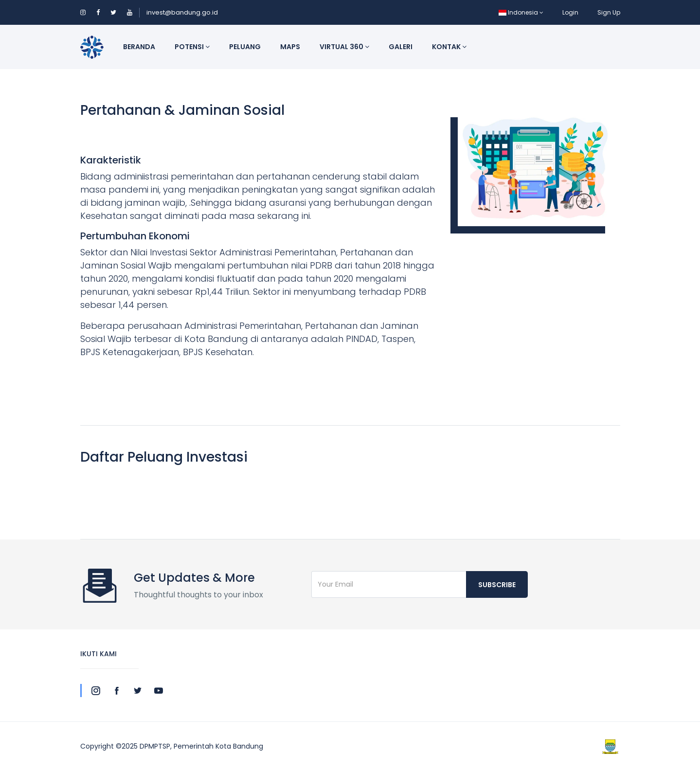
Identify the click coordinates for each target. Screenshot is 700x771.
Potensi (192, 47)
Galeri (401, 47)
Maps (290, 47)
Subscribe (497, 585)
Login (570, 12)
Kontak (449, 47)
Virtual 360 (344, 47)
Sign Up (609, 12)
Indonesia (521, 12)
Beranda (139, 47)
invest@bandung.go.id (182, 12)
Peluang (245, 47)
